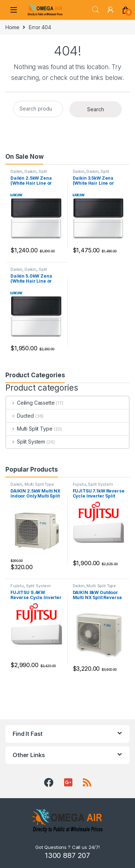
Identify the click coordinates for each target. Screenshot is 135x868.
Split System (26, 442)
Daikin (16, 171)
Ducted (20, 416)
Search (95, 10)
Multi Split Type (29, 429)
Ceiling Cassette (30, 403)
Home (12, 27)
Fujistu (79, 484)
